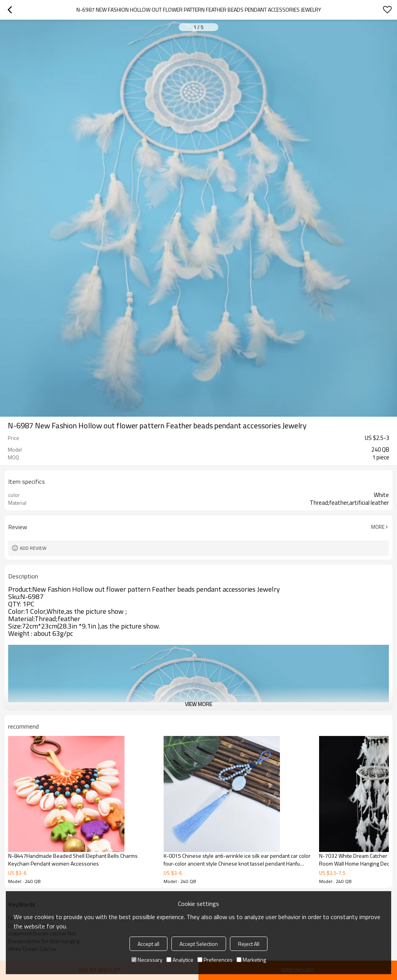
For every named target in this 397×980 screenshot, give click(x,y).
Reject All (249, 944)
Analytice (180, 960)
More (378, 527)
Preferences (215, 960)
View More (198, 704)
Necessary (147, 960)
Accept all (148, 944)
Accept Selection (199, 944)
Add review (33, 548)
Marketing (251, 960)
